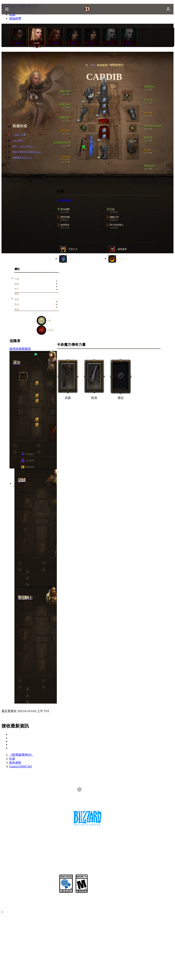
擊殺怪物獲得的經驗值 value (25, 152)
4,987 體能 (16, 141)
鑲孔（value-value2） (21, 146)
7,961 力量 (17, 135)
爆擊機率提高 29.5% (21, 158)
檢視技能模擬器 (64, 200)
